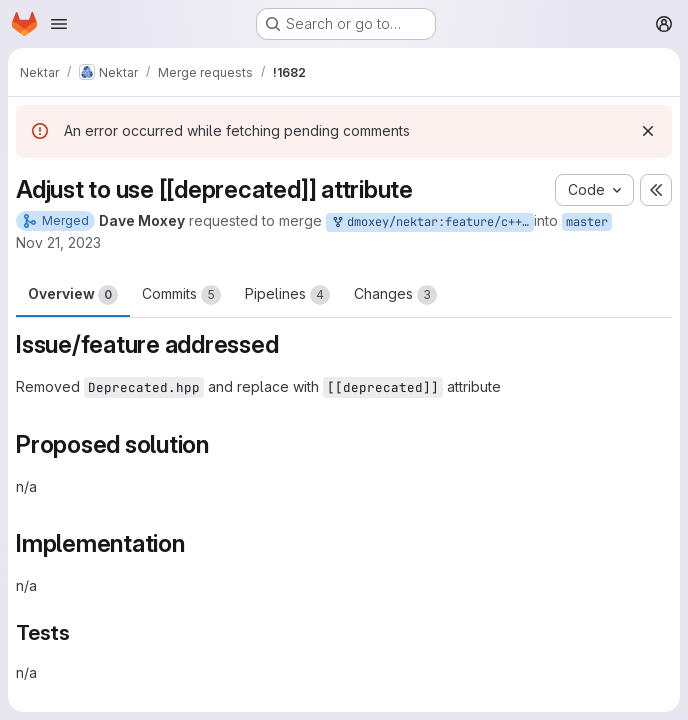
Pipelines (287, 295)
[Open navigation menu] (59, 24)
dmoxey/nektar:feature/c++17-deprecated (432, 222)
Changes (395, 295)
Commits (181, 295)
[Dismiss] (648, 131)
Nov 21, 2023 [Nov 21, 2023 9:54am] (58, 242)
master (587, 222)
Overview (73, 295)
